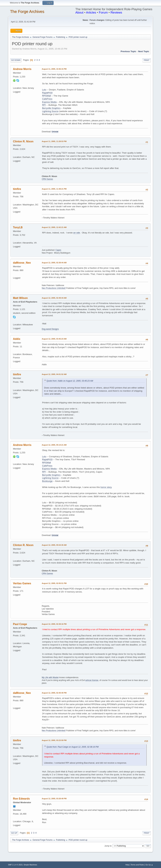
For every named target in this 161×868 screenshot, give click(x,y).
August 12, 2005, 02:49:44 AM (54, 298)
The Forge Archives (27, 11)
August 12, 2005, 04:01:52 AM (54, 374)
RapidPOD (47, 93)
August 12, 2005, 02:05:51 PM (54, 583)
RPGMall (46, 96)
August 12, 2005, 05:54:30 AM (54, 545)
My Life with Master (50, 677)
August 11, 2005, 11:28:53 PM (54, 141)
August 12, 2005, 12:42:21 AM (54, 227)
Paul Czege (20, 624)
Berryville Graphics (51, 108)
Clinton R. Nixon (23, 141)
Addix (17, 339)
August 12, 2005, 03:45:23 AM (54, 339)
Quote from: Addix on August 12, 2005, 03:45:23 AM (70, 381)
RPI (44, 105)
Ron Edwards (21, 799)
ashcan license (92, 680)
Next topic (144, 51)
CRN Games (47, 179)
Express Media (49, 102)
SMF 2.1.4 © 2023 (15, 865)
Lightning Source (50, 111)
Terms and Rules (137, 865)
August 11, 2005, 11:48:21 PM (54, 189)
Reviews (116, 12)
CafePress (47, 99)
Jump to (108, 846)
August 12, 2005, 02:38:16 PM (54, 624)
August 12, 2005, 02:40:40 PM (54, 693)
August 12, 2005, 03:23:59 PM (54, 740)
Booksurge (47, 481)
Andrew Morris (22, 69)
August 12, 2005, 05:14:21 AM (54, 445)
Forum (103, 12)
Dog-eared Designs (50, 329)
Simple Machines (30, 865)
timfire (17, 189)
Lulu (44, 90)
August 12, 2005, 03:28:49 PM (54, 799)
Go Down (16, 60)
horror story (106, 487)
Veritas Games (22, 583)
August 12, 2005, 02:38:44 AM (54, 263)
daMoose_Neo (22, 263)
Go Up (14, 833)
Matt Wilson (20, 298)
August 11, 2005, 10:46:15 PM (54, 69)
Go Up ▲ (149, 865)
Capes (58, 250)
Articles (91, 12)
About (79, 12)
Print (147, 60)
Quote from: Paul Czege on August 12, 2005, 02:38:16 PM (73, 747)
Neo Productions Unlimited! (54, 288)
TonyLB (18, 227)
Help (127, 865)
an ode (77, 233)
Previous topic (128, 51)
